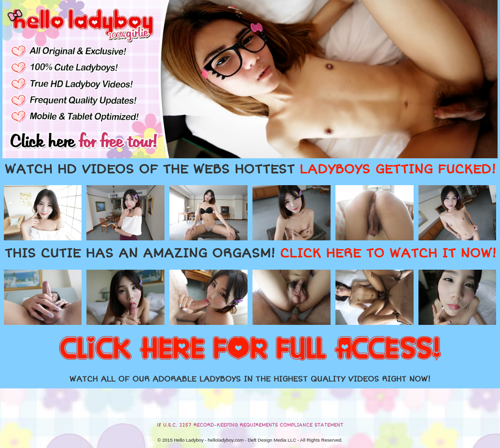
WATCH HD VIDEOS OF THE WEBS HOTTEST (250, 170)
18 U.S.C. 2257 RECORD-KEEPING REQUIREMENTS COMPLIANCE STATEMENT (250, 425)
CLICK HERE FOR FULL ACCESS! (250, 349)
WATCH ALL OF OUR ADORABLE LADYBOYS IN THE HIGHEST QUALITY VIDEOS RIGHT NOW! (250, 379)
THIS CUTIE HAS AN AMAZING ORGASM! (250, 254)
